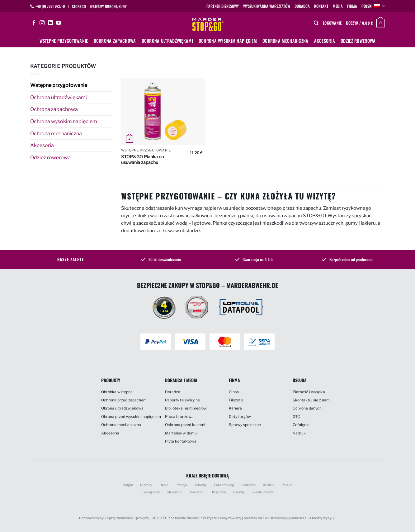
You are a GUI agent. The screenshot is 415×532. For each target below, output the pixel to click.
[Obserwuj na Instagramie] (42, 23)
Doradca (302, 6)
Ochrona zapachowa (115, 41)
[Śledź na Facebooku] (34, 23)
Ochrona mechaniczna (285, 41)
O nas (234, 392)
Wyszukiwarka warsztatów (267, 6)
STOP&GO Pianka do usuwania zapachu (142, 159)
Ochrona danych (307, 408)
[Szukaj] (316, 23)
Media (338, 6)
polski (373, 6)
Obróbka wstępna (117, 392)
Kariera (235, 408)
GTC (296, 417)
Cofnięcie (301, 425)
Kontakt (321, 6)
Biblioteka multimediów (186, 408)
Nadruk (299, 433)
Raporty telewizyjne (182, 400)
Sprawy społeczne (245, 425)
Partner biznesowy (223, 6)
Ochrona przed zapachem (124, 400)
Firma (352, 6)
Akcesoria (325, 41)
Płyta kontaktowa (181, 441)
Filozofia (236, 400)
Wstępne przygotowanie (64, 41)
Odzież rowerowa (358, 41)
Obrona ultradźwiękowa (122, 408)
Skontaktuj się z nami (312, 400)
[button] (332, 23)
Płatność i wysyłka (309, 392)
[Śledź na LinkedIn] (50, 23)
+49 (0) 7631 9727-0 (50, 6)
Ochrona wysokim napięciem (228, 41)
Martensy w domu (181, 433)
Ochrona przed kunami (185, 425)
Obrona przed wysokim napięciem (131, 417)
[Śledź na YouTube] (59, 23)
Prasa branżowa (179, 417)
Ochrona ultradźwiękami (167, 41)
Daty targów (240, 417)
